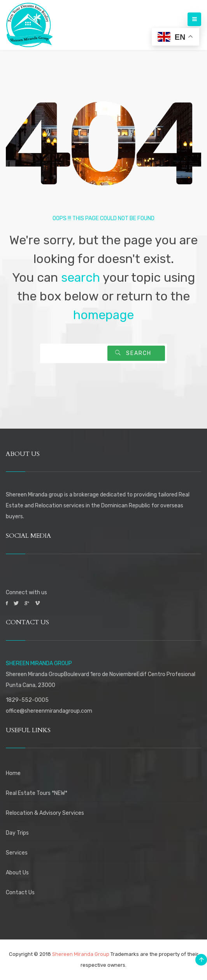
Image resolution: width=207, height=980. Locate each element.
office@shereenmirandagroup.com (49, 711)
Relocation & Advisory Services (45, 813)
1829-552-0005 (27, 700)
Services (17, 853)
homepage (103, 315)
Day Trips (17, 833)
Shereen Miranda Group (81, 954)
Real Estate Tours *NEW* (37, 793)
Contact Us (20, 893)
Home (13, 773)
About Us (17, 873)
